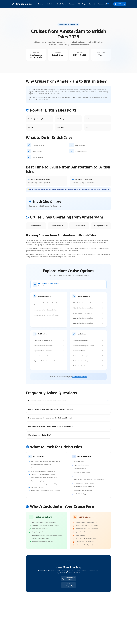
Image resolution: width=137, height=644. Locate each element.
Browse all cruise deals (79, 377)
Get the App (120, 4)
